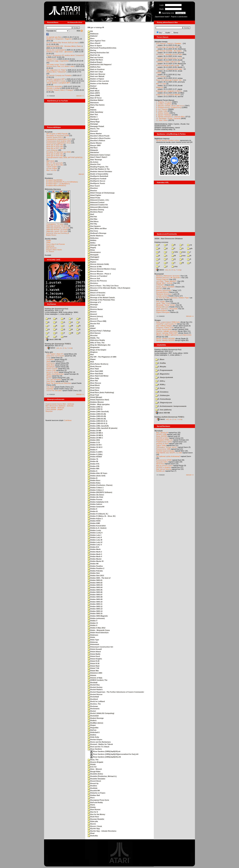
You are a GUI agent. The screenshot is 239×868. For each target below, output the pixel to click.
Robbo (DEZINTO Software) (100, 492)
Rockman (93, 706)
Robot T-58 (93, 668)
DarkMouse (160, 471)
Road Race (93, 390)
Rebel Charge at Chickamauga (101, 193)
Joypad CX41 (51, 59)
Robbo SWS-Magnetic (98, 616)
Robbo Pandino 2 (96, 568)
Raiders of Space (96, 79)
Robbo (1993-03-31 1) (97, 421)
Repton (92, 262)
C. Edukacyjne (162, 395)
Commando (51, 363)
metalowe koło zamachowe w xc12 (169, 58)
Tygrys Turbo (161, 445)
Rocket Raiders (95, 690)
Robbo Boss (94, 480)
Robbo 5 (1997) (95, 452)
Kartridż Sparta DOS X (55, 137)
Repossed (93, 259)
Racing (92, 50)
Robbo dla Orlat (95, 497)
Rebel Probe (94, 198)
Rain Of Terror (95, 98)
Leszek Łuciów (162, 296)
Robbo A (92, 471)
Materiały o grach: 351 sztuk (57, 231)
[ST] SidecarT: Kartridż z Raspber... (169, 43)
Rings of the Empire (97, 350)
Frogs (48, 358)
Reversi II (93, 319)
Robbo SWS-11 (95, 604)
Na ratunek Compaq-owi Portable (59, 75)
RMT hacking (161, 76)
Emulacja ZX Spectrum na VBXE (59, 152)
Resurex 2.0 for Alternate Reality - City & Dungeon (109, 288)
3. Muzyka (161, 367)
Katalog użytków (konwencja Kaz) (168, 349)
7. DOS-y (160, 381)
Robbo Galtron (95, 504)
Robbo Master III (96, 561)
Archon (49, 378)
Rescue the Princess (97, 281)
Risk (91, 362)
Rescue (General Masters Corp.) (102, 269)
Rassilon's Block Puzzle (99, 136)
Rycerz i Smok (95, 826)
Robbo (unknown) (96, 618)
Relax (91, 250)
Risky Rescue (95, 366)
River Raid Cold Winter (98, 376)
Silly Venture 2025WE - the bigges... (169, 51)
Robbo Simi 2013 (96, 576)
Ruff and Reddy (95, 802)
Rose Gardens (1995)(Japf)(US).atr (105, 751)
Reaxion (92, 191)
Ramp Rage (94, 122)
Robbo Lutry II (95, 537)
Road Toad (93, 395)
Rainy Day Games (96, 105)
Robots (92, 675)
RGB (91, 326)
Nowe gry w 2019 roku (55, 146)
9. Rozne (160, 388)
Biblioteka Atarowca (53, 189)
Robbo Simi (94, 573)
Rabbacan (93, 34)
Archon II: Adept (53, 372)
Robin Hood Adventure (98, 633)
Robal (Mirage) (95, 397)
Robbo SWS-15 (95, 613)
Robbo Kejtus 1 (95, 519)
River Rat (93, 381)
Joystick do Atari (162, 444)
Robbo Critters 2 (96, 490)
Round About (94, 781)
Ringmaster (94, 347)
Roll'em (92, 730)
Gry (160, 33)
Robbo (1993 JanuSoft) (98, 412)
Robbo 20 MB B (95, 435)
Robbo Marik (94, 549)
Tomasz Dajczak (162, 279)
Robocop (93, 642)
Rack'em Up (94, 55)
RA (90, 31)
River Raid (93, 369)
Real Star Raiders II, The (99, 169)
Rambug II (93, 119)
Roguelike (93, 728)
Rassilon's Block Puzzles (99, 138)
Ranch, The (94, 129)
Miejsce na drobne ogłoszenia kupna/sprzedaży (174, 335)
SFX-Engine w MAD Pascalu (57, 134)
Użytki (168, 33)
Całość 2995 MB (54, 339)
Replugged (93, 257)
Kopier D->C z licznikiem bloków (168, 95)
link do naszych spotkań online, (168, 140)
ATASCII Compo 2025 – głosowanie (60, 52)
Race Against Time (96, 41)
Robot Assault (95, 649)
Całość (51, 348)
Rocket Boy (94, 685)
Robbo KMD (94, 523)
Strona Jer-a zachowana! (56, 50)
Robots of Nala (95, 678)
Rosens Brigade (95, 762)
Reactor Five (94, 164)
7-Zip (65, 348)
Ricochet (93, 335)
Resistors (93, 283)
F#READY (160, 285)
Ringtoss (93, 352)
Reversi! (92, 314)
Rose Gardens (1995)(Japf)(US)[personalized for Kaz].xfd (114, 754)
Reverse (92, 307)
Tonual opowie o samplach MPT (58, 83)
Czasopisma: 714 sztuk (55, 224)
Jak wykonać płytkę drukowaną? (168, 456)
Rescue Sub (94, 278)
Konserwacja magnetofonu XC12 (59, 143)
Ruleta (92, 807)
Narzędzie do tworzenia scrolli (57, 135)
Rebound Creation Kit (98, 205)
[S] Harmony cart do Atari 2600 (168, 47)
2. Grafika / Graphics (164, 104)
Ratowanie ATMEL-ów (164, 440)
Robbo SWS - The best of (99, 578)
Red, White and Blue (97, 228)
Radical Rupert (95, 62)
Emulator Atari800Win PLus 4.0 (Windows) (62, 182)
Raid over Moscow (96, 74)
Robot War (93, 671)
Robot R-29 (94, 661)
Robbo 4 (92, 450)
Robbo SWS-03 (95, 585)
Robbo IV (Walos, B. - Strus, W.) (102, 516)
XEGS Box (160, 464)
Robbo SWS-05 (95, 590)
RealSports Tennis (96, 183)
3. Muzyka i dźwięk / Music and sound (170, 106)
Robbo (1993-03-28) (97, 414)
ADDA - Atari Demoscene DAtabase (169, 239)
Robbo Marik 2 (95, 552)
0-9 (48, 319)
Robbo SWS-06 (95, 592)
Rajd (91, 107)
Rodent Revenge (96, 718)
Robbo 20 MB (94, 431)
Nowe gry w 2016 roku (55, 154)
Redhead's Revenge (97, 233)
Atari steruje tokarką (164, 469)
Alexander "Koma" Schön (165, 305)
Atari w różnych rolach (164, 465)
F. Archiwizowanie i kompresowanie (171, 406)
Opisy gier (49, 352)
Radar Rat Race (95, 60)
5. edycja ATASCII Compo (56, 81)
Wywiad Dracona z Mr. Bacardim (168, 278)
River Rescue (94, 383)
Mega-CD (160, 87)
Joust (48, 361)
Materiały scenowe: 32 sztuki (57, 226)
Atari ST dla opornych (54, 163)
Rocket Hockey (95, 687)
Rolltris (92, 735)
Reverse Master (95, 309)
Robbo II (92, 509)
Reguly (92, 248)
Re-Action (93, 162)
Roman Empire (95, 740)
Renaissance (94, 252)
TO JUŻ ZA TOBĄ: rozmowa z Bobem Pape (172, 298)
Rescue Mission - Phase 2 (99, 274)
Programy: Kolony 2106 (165, 328)
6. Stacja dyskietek (164, 377)
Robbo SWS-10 (95, 602)
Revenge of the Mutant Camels (101, 298)
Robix (91, 637)
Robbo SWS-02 (95, 583)
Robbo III (93, 511)
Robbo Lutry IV (95, 542)
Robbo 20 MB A (95, 433)
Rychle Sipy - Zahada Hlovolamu (102, 831)
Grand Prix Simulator (54, 390)
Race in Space (95, 46)
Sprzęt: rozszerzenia (164, 329)
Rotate (92, 764)
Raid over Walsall (96, 76)
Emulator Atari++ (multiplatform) (58, 184)
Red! (91, 214)
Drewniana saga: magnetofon (57, 61)
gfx (190, 248)
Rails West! (94, 91)
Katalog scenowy (161, 242)
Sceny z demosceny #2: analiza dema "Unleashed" (65, 55)
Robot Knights (95, 659)
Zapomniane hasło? (162, 17)
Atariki (49, 241)
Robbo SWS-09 (95, 599)
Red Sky (92, 224)
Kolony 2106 (51, 370)
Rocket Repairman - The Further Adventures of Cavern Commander (116, 692)
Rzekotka (93, 836)
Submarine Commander (55, 356)
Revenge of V (94, 302)
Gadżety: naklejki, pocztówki (167, 331)
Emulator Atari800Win (54, 180)
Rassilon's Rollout (96, 141)
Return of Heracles (96, 293)
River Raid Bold (95, 374)
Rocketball (93, 697)
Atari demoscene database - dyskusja (59, 406)
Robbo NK (93, 564)
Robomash (93, 644)
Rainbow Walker (95, 100)
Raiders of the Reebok (98, 84)
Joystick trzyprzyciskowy (165, 451)
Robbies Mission (96, 402)
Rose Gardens (95, 749)
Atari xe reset (161, 84)
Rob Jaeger (160, 301)
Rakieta (92, 110)
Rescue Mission (95, 271)
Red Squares (94, 226)
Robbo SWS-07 (95, 595)
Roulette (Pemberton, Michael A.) (102, 776)
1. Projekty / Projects (164, 102)
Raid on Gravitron (96, 69)
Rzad (91, 833)
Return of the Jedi (96, 295)
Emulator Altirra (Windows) (56, 185)
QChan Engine (52, 168)
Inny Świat (50, 387)
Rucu (91, 798)
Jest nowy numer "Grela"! (56, 64)
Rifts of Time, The (96, 343)
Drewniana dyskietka (54, 86)
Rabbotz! (93, 36)
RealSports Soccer (96, 181)
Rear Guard (94, 186)
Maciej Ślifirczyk (162, 307)
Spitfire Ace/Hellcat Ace (55, 374)
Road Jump (94, 388)
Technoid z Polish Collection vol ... (169, 62)
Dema (176, 33)
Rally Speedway (95, 112)
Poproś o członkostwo (179, 17)
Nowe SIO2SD (162, 436)
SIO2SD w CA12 (162, 438)
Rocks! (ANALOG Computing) (101, 713)
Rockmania (94, 709)
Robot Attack (94, 652)
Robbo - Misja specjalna (99, 404)
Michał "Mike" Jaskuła (164, 283)
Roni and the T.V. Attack (98, 747)
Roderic (92, 720)
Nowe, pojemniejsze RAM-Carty (168, 322)
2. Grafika (161, 363)
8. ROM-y (160, 385)
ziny (174, 266)
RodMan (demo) (95, 723)
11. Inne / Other (162, 120)
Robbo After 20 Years (97, 473)
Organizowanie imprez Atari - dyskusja (60, 404)
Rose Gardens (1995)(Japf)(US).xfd (106, 757)
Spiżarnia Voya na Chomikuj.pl (58, 233)
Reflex (92, 243)
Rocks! (92, 711)
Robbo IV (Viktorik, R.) (98, 514)
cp (190, 245)
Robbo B (93, 478)
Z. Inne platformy (163, 410)
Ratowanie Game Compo (99, 155)
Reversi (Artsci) (95, 316)
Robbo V (92, 621)
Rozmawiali (159, 274)
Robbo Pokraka (95, 571)
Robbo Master (95, 559)
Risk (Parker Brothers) (98, 364)
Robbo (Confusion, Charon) (100, 485)
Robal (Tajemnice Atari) (98, 400)
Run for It (93, 812)
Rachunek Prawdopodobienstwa (102, 48)
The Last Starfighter (54, 380)
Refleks (92, 240)
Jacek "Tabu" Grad (163, 303)
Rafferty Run (94, 67)
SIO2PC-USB (161, 434)
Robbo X (92, 625)
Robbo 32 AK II (95, 447)
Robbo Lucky (94, 530)
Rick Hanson (94, 333)
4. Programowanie (164, 370)
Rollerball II (94, 732)
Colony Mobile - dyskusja (55, 408)
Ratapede (93, 150)
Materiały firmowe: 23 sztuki (57, 230)
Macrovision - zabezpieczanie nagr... (170, 69)
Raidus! (92, 86)
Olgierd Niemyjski (163, 312)
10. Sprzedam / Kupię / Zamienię (168, 118)
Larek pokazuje (52, 150)
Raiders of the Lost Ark (98, 81)
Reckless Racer (95, 212)
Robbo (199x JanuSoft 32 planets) (103, 428)
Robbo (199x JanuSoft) (98, 426)
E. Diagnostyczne (164, 403)
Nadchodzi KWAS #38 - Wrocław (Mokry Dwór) (64, 46)
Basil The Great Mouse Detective (59, 383)
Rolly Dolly (93, 737)
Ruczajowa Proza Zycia (98, 800)
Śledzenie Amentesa (164, 294)
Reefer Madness (95, 236)
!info (175, 252)
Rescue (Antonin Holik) (98, 264)
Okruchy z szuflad (53, 88)
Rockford (93, 699)
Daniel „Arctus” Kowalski (165, 287)
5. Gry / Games (162, 109)
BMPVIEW (50, 161)
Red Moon (93, 221)
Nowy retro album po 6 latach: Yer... (169, 80)
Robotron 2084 (95, 673)
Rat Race (93, 148)
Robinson (93, 635)
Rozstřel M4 (94, 791)
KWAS (159, 73)
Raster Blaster (95, 143)
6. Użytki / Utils (162, 111)
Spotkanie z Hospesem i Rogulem (59, 39)
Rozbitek (93, 788)
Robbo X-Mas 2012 (96, 628)
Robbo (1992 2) (95, 409)
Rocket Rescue (95, 694)
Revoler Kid (94, 324)
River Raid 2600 (95, 371)
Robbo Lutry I (95, 535)
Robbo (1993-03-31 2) (97, 423)
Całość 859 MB (163, 413)
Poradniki (49, 132)
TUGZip (70, 348)
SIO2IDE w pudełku (163, 467)
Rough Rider (94, 772)
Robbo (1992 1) (95, 407)
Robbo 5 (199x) (95, 454)
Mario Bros (50, 365)
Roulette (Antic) (95, 774)
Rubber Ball (94, 795)
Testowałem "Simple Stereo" (167, 447)
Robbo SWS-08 (95, 597)
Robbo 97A (93, 464)
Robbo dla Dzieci (96, 495)
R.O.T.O (92, 767)
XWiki (48, 242)
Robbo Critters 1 (96, 488)
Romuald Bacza (162, 292)
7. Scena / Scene (162, 113)
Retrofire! (93, 290)
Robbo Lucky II (95, 533)
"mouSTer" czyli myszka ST (166, 324)
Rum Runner (94, 809)
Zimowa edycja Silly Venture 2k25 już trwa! (62, 43)
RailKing (92, 88)
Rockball (93, 683)
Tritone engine (52, 167)
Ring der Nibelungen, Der (99, 345)
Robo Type (93, 640)
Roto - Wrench (95, 769)
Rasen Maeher (95, 134)
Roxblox (92, 786)
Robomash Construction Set (100, 647)
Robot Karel (94, 656)
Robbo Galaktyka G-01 (98, 502)
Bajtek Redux (51, 235)
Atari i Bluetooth (162, 433)
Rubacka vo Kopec (96, 793)
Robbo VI (93, 623)
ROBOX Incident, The (97, 680)
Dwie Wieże (51, 381)
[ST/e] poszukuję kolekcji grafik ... (169, 65)
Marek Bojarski (162, 310)
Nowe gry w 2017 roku (55, 148)
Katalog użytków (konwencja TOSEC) (169, 417)
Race (91, 38)
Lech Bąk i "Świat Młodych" (166, 281)
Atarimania (50, 246)
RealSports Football (97, 179)
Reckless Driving (96, 210)
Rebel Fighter (94, 195)
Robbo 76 (93, 459)
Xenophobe (51, 367)
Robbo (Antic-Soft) (96, 476)
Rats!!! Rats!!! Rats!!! (97, 157)
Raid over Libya (95, 72)
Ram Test (93, 114)
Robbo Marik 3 (95, 554)
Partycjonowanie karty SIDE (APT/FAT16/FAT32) (64, 157)
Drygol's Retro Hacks (54, 250)
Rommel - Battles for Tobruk (100, 744)
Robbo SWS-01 (95, 580)
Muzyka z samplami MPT (56, 79)
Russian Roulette (96, 819)
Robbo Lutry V (95, 545)
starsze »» (80, 96)
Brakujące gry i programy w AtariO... (169, 91)
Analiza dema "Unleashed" (56, 72)
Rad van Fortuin (95, 57)
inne (64, 337)
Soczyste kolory (162, 462)
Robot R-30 (94, 663)
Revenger (93, 305)
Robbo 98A (93, 469)
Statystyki (49, 411)
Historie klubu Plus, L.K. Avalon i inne (60, 66)
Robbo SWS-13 (95, 609)
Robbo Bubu (94, 483)
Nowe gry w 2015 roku (55, 156)
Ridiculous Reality (96, 340)
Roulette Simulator (96, 779)
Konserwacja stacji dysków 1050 (58, 141)
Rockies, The (94, 704)
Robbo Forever (52, 369)
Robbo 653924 (95, 457)
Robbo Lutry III (95, 540)
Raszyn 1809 (94, 145)
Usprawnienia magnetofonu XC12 (59, 139)
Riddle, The (94, 338)
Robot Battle (94, 654)
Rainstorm (93, 103)
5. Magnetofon (162, 374)
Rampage (93, 124)
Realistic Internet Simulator (100, 171)
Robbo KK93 (94, 521)
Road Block (94, 385)
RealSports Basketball (98, 176)
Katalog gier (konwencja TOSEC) (58, 344)
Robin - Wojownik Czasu (99, 630)
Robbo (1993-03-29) (97, 416)
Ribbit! (92, 328)
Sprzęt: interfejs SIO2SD (165, 340)
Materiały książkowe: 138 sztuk (58, 228)
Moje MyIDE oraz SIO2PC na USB (169, 453)
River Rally (93, 378)
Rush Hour (93, 817)
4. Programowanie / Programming (169, 107)
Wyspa (49, 376)
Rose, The (93, 760)
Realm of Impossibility (98, 174)
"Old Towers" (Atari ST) (55, 354)
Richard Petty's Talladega (99, 331)
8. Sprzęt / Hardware (164, 115)
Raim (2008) (94, 95)
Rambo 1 (93, 117)
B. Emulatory (162, 392)
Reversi (92, 312)
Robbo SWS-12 (95, 606)
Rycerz (92, 824)
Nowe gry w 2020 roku (55, 145)
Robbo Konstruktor (97, 526)
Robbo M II (93, 547)
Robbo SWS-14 (95, 611)
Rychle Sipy (94, 829)
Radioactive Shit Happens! (100, 64)
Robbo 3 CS (94, 442)
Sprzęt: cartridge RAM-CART (167, 333)
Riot (91, 355)
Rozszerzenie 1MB (163, 449)
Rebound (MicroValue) (98, 207)
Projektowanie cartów (164, 442)
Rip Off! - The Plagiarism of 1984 (102, 357)
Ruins (91, 805)
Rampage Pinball (96, 126)
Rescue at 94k (95, 267)
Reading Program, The (98, 167)
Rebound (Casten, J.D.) (98, 200)
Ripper (92, 359)
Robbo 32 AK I (95, 445)
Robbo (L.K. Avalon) (97, 528)
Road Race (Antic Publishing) (101, 392)
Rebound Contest (96, 202)
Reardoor (93, 188)
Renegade (93, 255)
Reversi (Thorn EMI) (97, 321)
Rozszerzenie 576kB (164, 460)
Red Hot (92, 217)
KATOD (159, 289)
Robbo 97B (93, 466)
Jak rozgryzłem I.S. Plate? (56, 70)
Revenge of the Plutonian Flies (101, 300)
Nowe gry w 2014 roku (55, 165)
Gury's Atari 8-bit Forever (55, 244)
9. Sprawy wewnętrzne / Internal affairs (170, 117)
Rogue (92, 725)
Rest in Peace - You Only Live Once (103, 286)
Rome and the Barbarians (99, 742)
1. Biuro (160, 359)
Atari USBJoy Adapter (164, 326)
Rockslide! (93, 716)
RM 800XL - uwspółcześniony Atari (169, 54)
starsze (81, 174)
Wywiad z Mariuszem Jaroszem (168, 276)
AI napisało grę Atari (54, 37)
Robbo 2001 (94, 440)
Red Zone (93, 231)
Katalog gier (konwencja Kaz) (56, 309)
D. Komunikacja (163, 399)
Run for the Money (96, 814)
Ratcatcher (93, 152)
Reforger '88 (94, 245)
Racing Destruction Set (98, 53)
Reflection (93, 238)
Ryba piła (93, 821)
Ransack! (93, 131)
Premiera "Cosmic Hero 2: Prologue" (60, 90)
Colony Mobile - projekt (54, 409)
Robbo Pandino (95, 566)
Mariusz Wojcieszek (163, 290)
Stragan (158, 320)
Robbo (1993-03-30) (97, 419)
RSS (80, 31)
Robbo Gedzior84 (96, 507)
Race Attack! (94, 43)
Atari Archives (51, 248)
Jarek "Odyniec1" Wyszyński (167, 309)
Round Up (93, 783)
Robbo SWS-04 (95, 587)
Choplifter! (50, 359)
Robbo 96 (93, 461)
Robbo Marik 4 (95, 556)
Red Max (92, 219)
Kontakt (48, 255)
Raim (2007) (94, 93)
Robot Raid (94, 666)
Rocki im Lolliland (96, 701)
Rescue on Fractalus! (97, 276)
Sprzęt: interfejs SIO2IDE (165, 339)
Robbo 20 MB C (95, 438)
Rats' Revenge (95, 160)
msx (182, 256)
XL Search (50, 251)
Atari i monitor (52, 170)
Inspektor (50, 389)
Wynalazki (159, 431)
